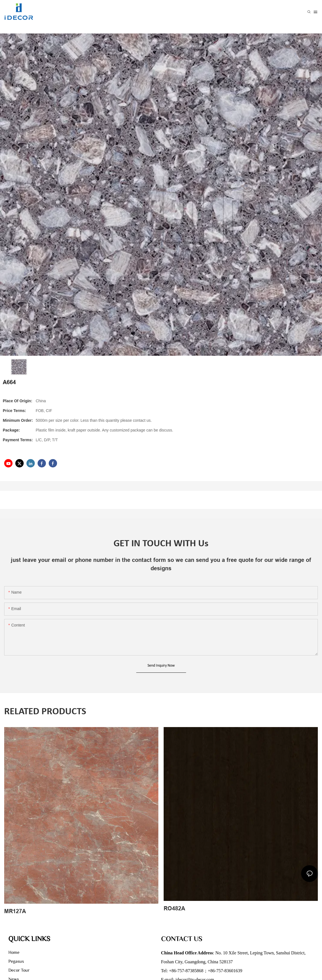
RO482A (174, 908)
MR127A (15, 911)
